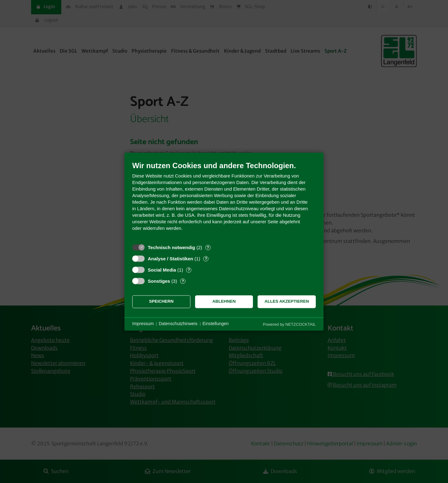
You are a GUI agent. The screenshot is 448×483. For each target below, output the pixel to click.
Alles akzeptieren (287, 302)
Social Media (162, 270)
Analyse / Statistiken (170, 259)
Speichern (161, 302)
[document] (224, 201)
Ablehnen (224, 302)
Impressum (143, 324)
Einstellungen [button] (216, 324)
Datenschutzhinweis (178, 324)
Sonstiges (159, 281)
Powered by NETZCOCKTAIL (289, 324)
